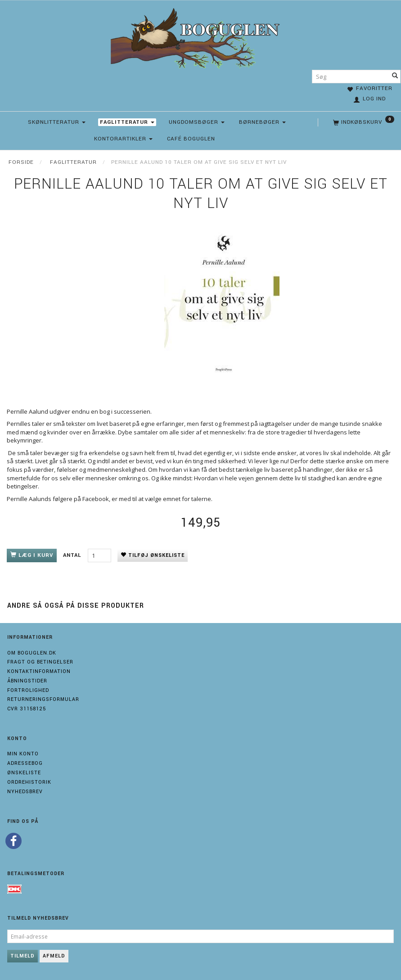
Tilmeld (23, 956)
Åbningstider (27, 681)
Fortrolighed (28, 690)
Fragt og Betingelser (40, 662)
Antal (73, 555)
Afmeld (54, 956)
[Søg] (395, 77)
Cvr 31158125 (27, 709)
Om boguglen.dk (32, 653)
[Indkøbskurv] (363, 122)
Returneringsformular (43, 699)
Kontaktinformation (39, 671)
